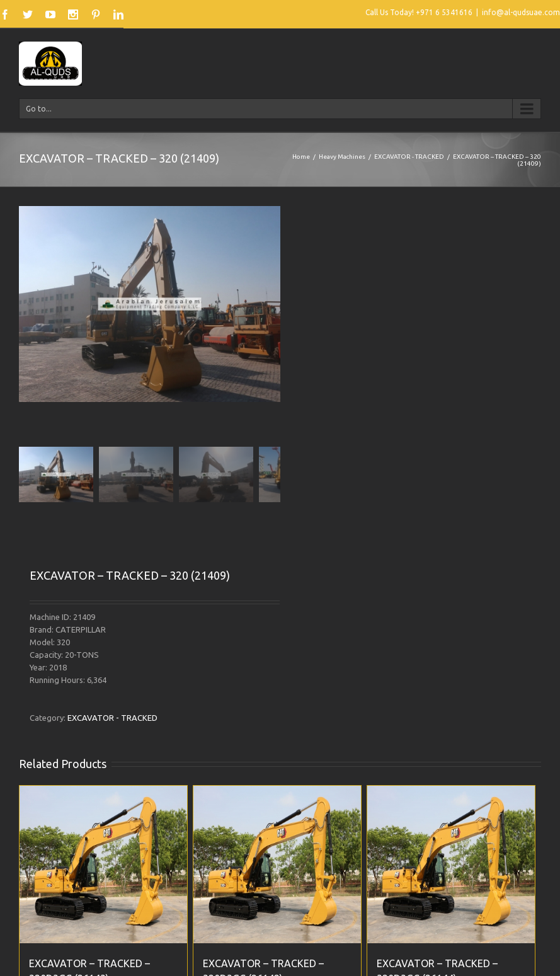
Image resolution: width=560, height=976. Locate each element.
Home (301, 157)
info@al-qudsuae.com (521, 12)
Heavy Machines (342, 157)
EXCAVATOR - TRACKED (409, 157)
